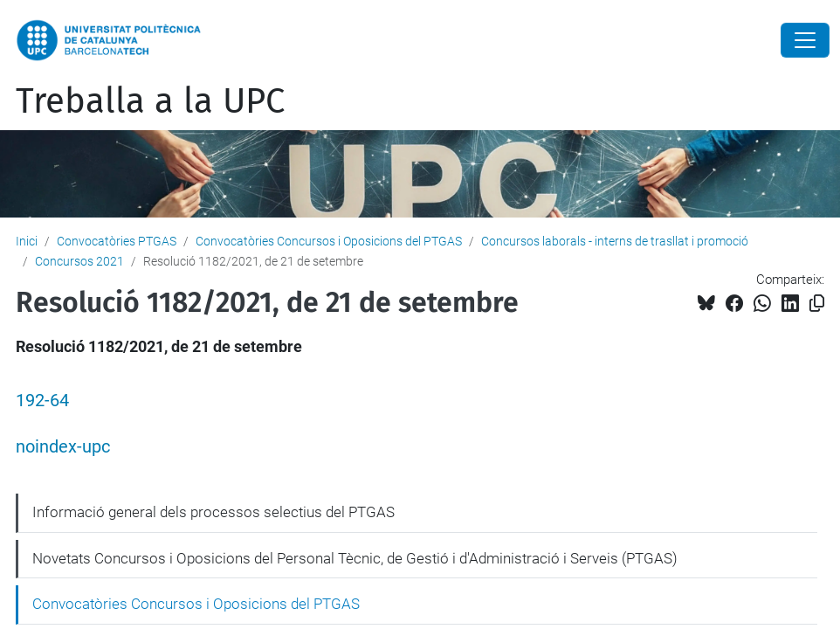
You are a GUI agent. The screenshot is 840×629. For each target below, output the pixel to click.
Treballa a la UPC (150, 101)
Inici (27, 241)
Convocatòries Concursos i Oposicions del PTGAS (329, 241)
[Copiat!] (817, 304)
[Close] (805, 40)
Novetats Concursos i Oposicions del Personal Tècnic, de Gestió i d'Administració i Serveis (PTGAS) (355, 558)
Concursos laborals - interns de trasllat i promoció (615, 241)
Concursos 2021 (79, 261)
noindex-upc (63, 447)
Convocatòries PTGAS (117, 241)
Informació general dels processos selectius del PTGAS (213, 512)
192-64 (42, 401)
